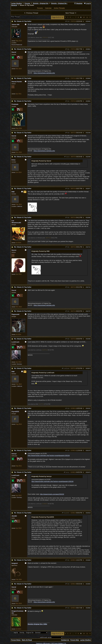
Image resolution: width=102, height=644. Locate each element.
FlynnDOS (66, 513)
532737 (88, 311)
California (19, 206)
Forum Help (75, 640)
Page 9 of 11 (58, 17)
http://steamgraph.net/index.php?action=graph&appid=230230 (49, 455)
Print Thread (15, 17)
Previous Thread (31, 13)
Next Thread (71, 13)
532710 (88, 247)
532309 (88, 133)
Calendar (48, 8)
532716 (88, 287)
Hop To (16, 633)
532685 (88, 217)
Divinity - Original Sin (41, 3)
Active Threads (59, 8)
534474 (88, 472)
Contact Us (65, 640)
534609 (88, 560)
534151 (88, 408)
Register (78, 3)
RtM (67, 21)
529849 (88, 78)
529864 (88, 101)
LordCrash (66, 368)
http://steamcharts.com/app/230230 (52, 494)
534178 (88, 450)
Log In (87, 3)
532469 (88, 157)
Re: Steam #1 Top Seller (23, 21)
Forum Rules (16, 640)
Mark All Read (27, 640)
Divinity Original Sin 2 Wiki (37, 624)
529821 (88, 49)
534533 (88, 513)
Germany (19, 364)
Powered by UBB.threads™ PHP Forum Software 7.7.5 (51, 643)
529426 (88, 21)
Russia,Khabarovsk (17, 45)
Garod (67, 157)
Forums (27, 3)
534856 (88, 608)
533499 (88, 339)
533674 (88, 368)
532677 (88, 189)
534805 (88, 584)
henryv (67, 472)
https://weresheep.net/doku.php (44, 73)
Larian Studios (17, 3)
